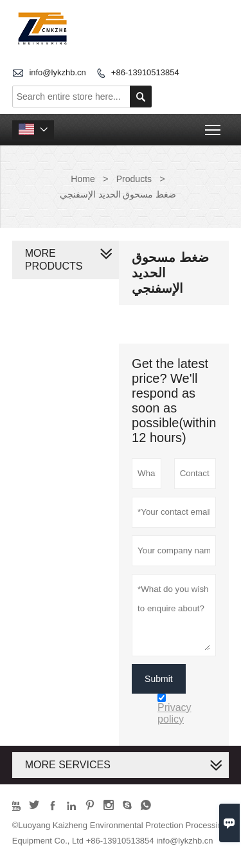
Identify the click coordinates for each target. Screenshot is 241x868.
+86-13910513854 (145, 72)
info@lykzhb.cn (57, 72)
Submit (159, 679)
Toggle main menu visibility (214, 126)
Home (83, 179)
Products (134, 179)
